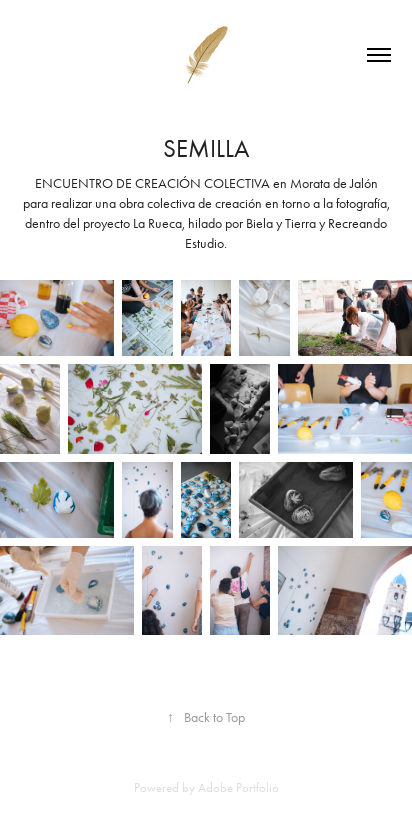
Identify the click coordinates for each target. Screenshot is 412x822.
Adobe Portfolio (238, 787)
